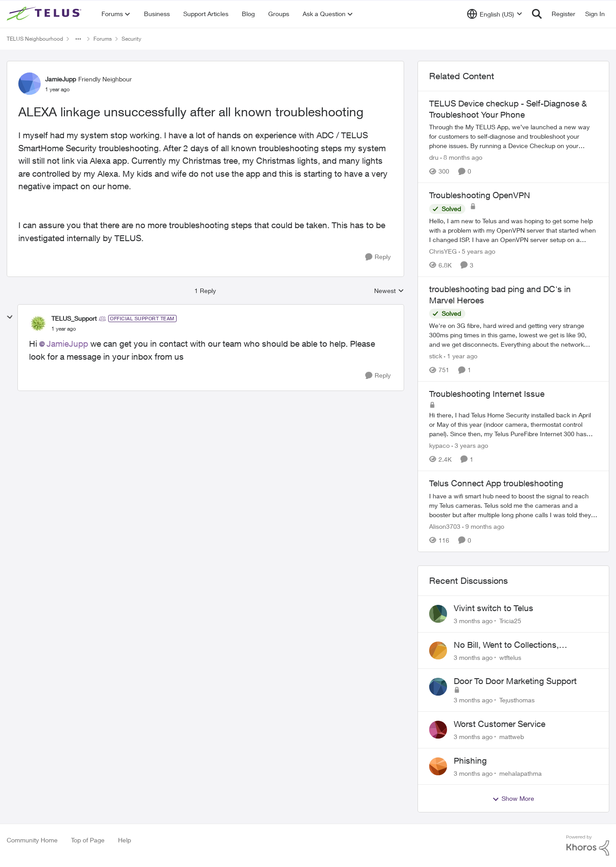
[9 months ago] (483, 526)
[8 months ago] (461, 157)
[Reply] (378, 257)
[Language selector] (495, 14)
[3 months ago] (473, 621)
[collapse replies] (10, 317)
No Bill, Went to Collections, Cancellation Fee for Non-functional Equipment (521, 645)
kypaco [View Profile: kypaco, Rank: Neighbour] (439, 445)
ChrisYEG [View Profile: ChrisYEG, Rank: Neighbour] (443, 251)
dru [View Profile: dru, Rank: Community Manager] (434, 157)
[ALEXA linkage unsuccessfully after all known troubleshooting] (64, 329)
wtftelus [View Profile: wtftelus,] (510, 657)
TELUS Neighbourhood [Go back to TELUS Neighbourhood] (35, 39)
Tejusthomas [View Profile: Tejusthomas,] (517, 700)
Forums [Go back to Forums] (103, 39)
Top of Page (88, 840)
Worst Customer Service (500, 724)
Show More (513, 799)
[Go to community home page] (45, 14)
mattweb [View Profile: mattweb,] (512, 737)
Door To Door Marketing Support (515, 681)
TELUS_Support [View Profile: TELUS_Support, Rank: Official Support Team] (74, 318)
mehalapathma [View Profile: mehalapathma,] (521, 773)
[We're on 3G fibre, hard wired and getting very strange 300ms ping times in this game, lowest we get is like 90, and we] (513, 335)
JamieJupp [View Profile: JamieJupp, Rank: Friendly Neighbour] (61, 79)
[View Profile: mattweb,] (438, 730)
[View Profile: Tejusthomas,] (438, 687)
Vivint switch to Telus (494, 608)
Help (124, 840)
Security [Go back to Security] (131, 39)
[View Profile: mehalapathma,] (438, 766)
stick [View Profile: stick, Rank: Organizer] (436, 356)
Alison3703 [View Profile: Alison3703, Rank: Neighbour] (445, 526)
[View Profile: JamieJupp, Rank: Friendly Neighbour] (30, 84)
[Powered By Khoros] (588, 846)
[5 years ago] (477, 251)
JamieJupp (67, 344)
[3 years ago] (470, 445)
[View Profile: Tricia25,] (438, 614)
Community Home (32, 840)
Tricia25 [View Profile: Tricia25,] (510, 621)
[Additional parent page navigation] (78, 39)
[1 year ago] (461, 356)
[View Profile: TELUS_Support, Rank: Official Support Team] (38, 323)
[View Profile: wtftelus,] (438, 650)
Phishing (470, 761)
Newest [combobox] (389, 291)
